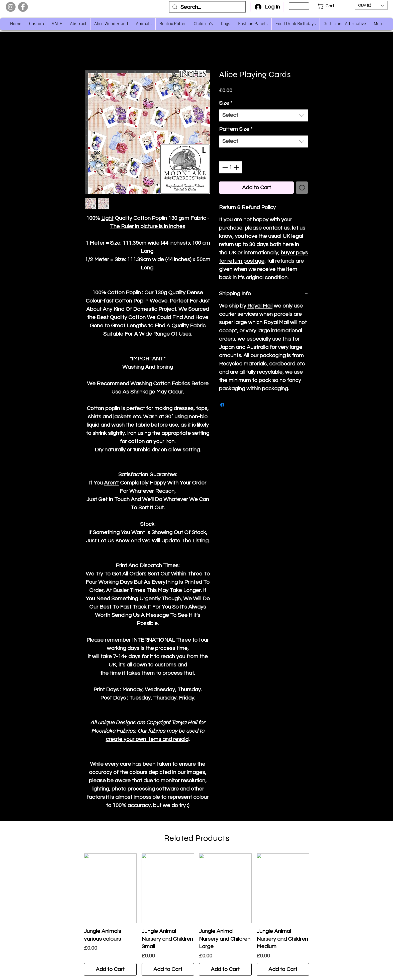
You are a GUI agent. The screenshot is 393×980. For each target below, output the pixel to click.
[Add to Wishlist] (302, 188)
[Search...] (208, 7)
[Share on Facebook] (222, 405)
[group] (197, 915)
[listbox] (371, 5)
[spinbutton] (231, 167)
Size (226, 103)
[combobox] (264, 115)
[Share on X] (232, 405)
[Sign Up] (299, 6)
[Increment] (237, 167)
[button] (329, 6)
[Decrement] (224, 167)
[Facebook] (23, 7)
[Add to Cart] (110, 969)
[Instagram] (11, 7)
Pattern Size (236, 129)
